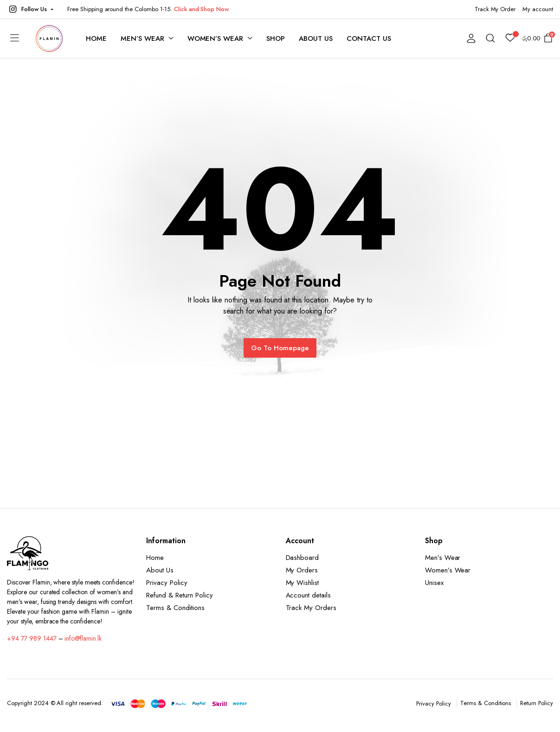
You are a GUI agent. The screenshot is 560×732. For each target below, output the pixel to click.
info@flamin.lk (83, 638)
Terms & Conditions (175, 608)
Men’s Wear (142, 39)
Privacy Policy (167, 583)
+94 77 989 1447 (32, 638)
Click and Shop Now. (202, 9)
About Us (316, 39)
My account (538, 9)
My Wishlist (303, 583)
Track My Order (495, 9)
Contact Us (369, 39)
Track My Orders (311, 608)
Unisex (434, 583)
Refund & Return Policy (179, 595)
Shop (276, 39)
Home (96, 39)
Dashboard (303, 558)
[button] (30, 9)
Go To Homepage (280, 348)
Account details (309, 595)
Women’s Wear (216, 39)
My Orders (302, 570)
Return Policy (537, 703)
